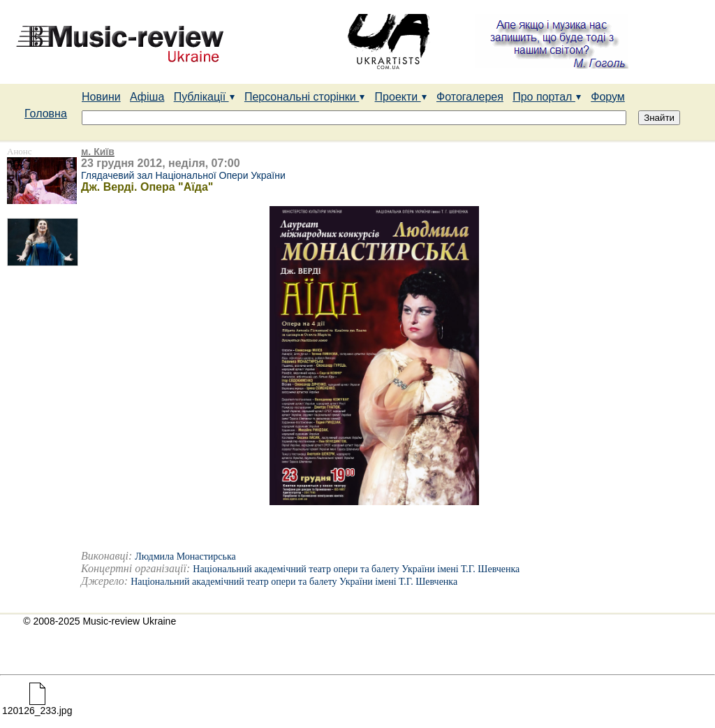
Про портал (547, 97)
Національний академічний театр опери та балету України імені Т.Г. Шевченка (356, 569)
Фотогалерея (470, 97)
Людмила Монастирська (185, 556)
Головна (46, 114)
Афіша (147, 97)
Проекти (401, 97)
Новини (101, 97)
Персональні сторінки (305, 97)
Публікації (205, 97)
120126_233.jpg (37, 706)
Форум (608, 97)
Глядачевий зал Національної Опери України (183, 175)
